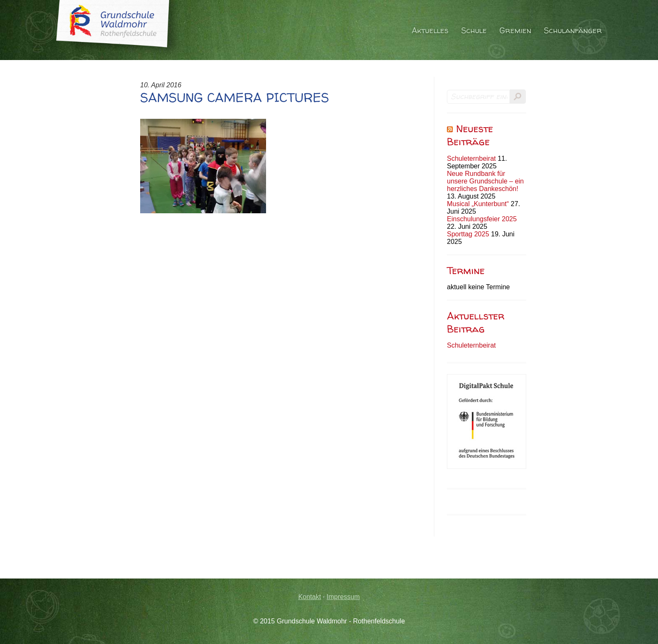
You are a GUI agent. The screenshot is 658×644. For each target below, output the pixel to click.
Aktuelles (430, 30)
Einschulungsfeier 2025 (482, 219)
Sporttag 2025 (468, 234)
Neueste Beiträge (470, 135)
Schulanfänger (573, 30)
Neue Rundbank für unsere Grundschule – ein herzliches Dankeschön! (485, 181)
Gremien (515, 30)
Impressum (343, 597)
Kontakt (310, 597)
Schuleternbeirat (471, 158)
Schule (474, 30)
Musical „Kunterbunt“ (478, 204)
